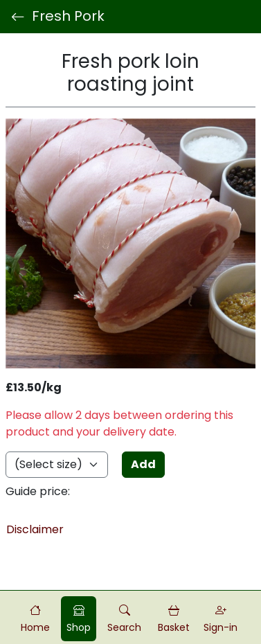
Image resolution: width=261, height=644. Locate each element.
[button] (124, 619)
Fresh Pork (58, 17)
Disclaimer (35, 529)
